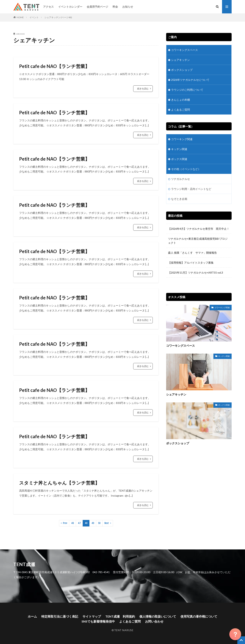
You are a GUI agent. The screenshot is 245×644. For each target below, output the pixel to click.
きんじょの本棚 (180, 100)
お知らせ (128, 7)
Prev (65, 523)
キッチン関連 (179, 149)
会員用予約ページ (97, 7)
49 (93, 523)
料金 (115, 7)
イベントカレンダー (70, 7)
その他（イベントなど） (186, 169)
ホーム (32, 616)
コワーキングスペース (185, 50)
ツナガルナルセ (180, 179)
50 (99, 523)
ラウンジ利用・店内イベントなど (191, 189)
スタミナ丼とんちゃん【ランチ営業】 (59, 483)
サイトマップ (92, 616)
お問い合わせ (154, 621)
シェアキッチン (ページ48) (58, 17)
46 (73, 523)
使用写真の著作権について (199, 616)
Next (107, 523)
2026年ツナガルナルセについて (190, 80)
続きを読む (143, 89)
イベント (34, 17)
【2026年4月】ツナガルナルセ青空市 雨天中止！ (199, 229)
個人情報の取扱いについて (158, 616)
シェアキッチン (180, 60)
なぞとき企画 (179, 199)
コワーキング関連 (182, 139)
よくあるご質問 (180, 110)
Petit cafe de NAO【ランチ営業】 (54, 66)
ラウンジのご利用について (187, 90)
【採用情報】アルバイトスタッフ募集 (191, 263)
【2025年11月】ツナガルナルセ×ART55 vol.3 (197, 273)
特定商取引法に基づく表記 (60, 616)
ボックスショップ (182, 70)
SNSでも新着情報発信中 (98, 621)
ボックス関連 (179, 159)
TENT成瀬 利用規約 (120, 616)
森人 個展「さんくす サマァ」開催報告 (192, 253)
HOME (20, 17)
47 (79, 523)
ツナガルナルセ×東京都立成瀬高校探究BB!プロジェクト (198, 241)
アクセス (48, 7)
